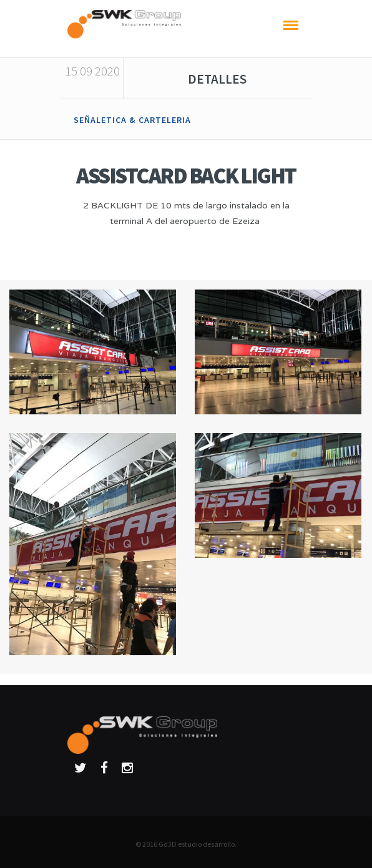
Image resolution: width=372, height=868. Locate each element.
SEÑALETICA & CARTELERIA (132, 120)
